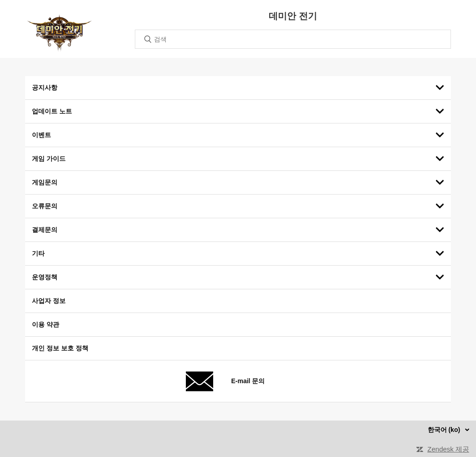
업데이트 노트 (52, 111)
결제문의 (45, 230)
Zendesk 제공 (448, 449)
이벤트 (41, 135)
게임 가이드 (49, 159)
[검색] (293, 39)
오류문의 (45, 206)
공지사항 (45, 87)
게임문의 (45, 182)
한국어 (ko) (445, 430)
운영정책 (45, 277)
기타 (38, 253)
